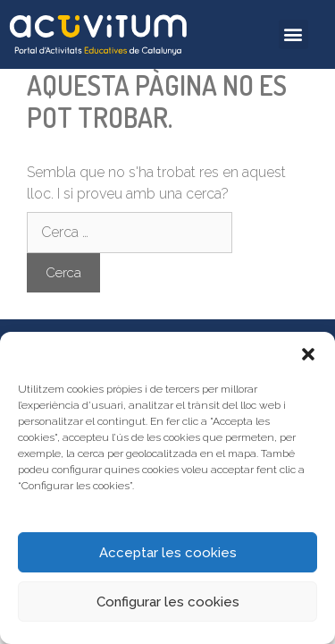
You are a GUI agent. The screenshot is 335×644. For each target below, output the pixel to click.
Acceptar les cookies (168, 553)
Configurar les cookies (168, 602)
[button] (308, 354)
